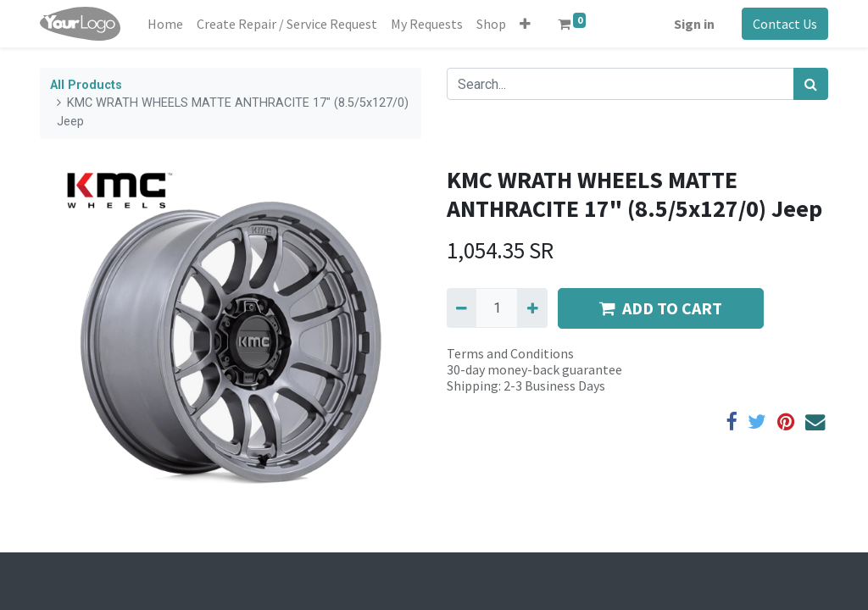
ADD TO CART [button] (661, 308)
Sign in (694, 24)
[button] (525, 24)
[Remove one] (462, 308)
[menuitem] (165, 24)
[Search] (811, 84)
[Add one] (532, 308)
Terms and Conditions (510, 353)
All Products (86, 85)
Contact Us (785, 24)
